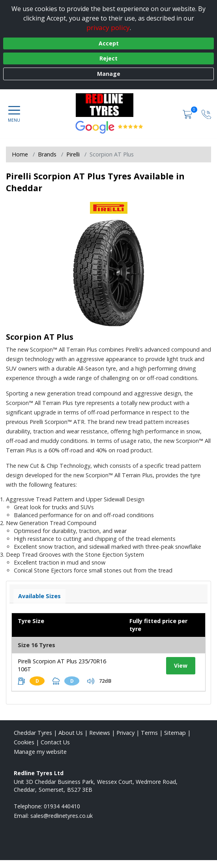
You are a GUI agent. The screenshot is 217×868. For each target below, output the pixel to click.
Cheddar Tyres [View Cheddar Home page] (33, 733)
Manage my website (40, 752)
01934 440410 (62, 806)
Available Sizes (39, 596)
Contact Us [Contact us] (55, 742)
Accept (109, 43)
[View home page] (108, 105)
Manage (109, 74)
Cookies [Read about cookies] (24, 742)
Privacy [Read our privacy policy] (125, 733)
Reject (108, 58)
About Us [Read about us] (71, 733)
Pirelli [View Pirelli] (73, 154)
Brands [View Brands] (47, 154)
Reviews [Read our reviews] (100, 733)
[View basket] (188, 114)
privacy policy (108, 27)
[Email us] (62, 816)
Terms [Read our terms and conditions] (149, 733)
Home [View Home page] (20, 154)
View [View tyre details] (181, 666)
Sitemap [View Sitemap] (175, 733)
